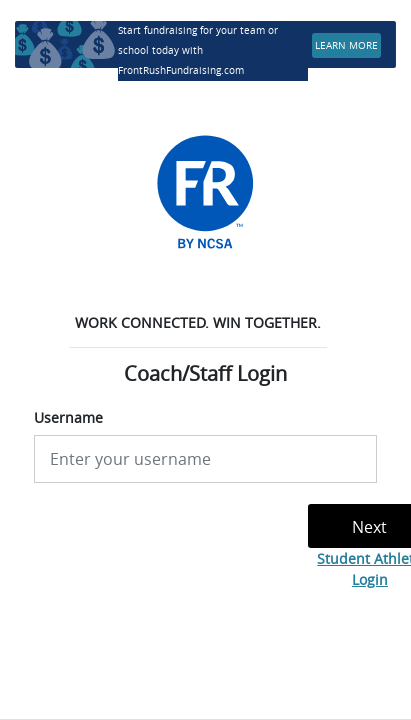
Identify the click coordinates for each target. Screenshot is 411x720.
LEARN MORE (346, 45)
